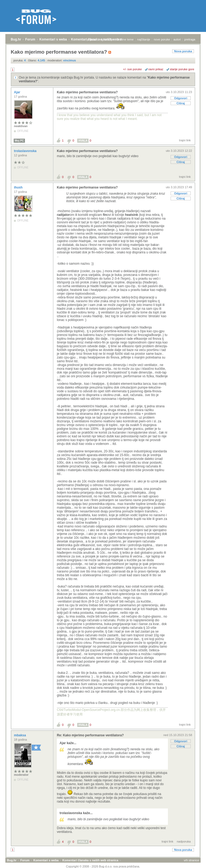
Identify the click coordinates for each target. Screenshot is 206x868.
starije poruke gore (182, 69)
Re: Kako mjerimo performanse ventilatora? (90, 735)
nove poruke (162, 39)
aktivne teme (125, 39)
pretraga (190, 39)
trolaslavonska (26, 151)
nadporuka (184, 841)
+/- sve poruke (133, 69)
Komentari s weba (53, 39)
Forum (30, 39)
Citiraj (181, 103)
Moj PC (19, 141)
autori (177, 39)
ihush (19, 187)
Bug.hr (16, 39)
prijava (91, 39)
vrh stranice (191, 860)
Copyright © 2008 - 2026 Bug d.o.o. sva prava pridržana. (103, 866)
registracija (106, 39)
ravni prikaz (156, 69)
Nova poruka (183, 51)
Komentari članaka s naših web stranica (90, 860)
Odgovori (181, 98)
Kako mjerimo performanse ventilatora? (87, 92)
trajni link (185, 140)
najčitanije (144, 39)
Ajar (18, 92)
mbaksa (20, 735)
